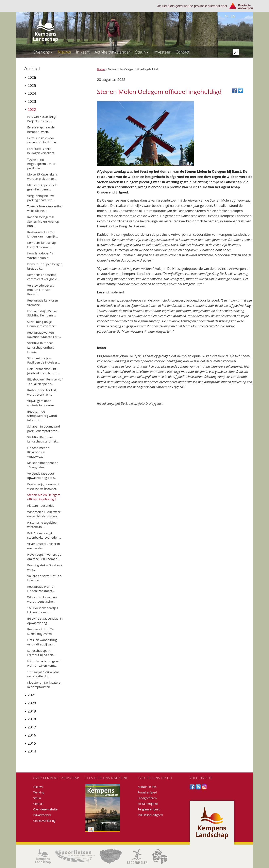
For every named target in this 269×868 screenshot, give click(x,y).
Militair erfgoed (148, 804)
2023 (32, 101)
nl (227, 16)
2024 (32, 93)
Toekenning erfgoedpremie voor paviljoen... (41, 164)
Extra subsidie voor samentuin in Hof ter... (43, 140)
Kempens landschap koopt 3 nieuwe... (42, 245)
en (233, 16)
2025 (32, 85)
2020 (32, 703)
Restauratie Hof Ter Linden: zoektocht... (41, 589)
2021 (32, 695)
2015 (32, 743)
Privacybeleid (42, 815)
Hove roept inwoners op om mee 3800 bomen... (44, 556)
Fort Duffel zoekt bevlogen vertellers (41, 151)
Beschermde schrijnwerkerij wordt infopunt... (42, 416)
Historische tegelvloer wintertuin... (43, 525)
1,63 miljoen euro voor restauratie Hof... (43, 674)
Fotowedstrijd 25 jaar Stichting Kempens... (42, 313)
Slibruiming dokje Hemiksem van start (41, 324)
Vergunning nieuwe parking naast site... (41, 198)
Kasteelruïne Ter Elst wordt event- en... (42, 392)
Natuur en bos (147, 787)
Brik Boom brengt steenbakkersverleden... (44, 535)
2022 (32, 109)
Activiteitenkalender (112, 52)
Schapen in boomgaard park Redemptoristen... (44, 428)
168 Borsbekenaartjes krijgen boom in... (43, 610)
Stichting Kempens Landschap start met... (43, 439)
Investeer (162, 52)
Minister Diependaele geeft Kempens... (42, 187)
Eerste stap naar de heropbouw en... (41, 129)
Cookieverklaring (44, 821)
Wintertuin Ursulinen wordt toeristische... (42, 599)
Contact (182, 52)
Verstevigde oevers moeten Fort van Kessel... (41, 290)
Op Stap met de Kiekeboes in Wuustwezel (38, 452)
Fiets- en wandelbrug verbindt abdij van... (42, 642)
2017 (32, 727)
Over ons (43, 52)
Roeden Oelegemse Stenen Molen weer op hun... (43, 221)
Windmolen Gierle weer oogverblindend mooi (44, 514)
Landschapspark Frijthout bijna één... (41, 653)
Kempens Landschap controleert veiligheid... (44, 277)
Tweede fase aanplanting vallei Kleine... (45, 208)
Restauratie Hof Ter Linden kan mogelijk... (43, 234)
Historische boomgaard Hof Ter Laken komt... (44, 663)
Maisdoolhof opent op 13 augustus (43, 465)
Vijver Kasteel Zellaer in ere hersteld (44, 546)
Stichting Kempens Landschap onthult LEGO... (41, 347)
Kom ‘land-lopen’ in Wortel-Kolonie (41, 255)
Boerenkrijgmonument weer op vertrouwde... (43, 486)
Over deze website (46, 809)
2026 (32, 77)
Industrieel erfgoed (150, 815)
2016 (32, 735)
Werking (39, 792)
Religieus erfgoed (149, 809)
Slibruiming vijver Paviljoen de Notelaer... (44, 360)
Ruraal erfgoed (147, 792)
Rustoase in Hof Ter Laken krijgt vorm (41, 631)
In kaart (83, 52)
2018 (32, 719)
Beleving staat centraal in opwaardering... (45, 621)
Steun (142, 52)
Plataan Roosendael (41, 505)
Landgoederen (147, 798)
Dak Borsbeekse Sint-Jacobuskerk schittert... (43, 371)
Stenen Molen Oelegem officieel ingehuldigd (44, 497)
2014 (32, 751)
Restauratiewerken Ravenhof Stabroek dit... (44, 335)
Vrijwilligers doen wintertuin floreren (41, 403)
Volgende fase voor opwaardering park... (42, 476)
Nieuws (64, 52)
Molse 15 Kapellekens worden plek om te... (43, 176)
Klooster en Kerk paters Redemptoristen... (44, 685)
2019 (32, 711)
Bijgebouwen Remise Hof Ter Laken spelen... (45, 381)
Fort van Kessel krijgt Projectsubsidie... (42, 119)
